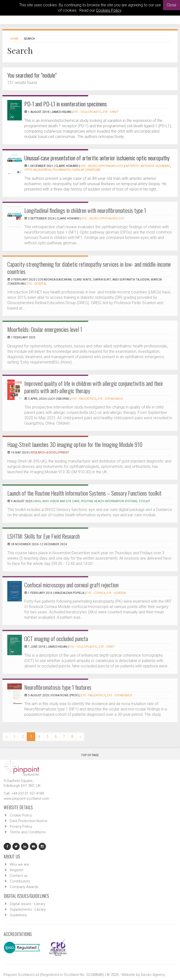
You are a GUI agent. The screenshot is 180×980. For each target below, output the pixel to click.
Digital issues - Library (27, 904)
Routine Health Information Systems (109, 501)
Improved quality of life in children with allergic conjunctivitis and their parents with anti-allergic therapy (94, 387)
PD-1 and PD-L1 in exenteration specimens (66, 104)
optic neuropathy (38, 170)
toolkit (145, 501)
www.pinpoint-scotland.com (26, 799)
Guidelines (18, 915)
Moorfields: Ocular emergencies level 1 (45, 329)
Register (17, 870)
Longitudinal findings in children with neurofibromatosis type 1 (85, 210)
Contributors (20, 881)
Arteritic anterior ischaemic (148, 166)
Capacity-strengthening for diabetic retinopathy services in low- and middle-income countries (89, 268)
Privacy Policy (21, 826)
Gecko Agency (153, 975)
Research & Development (50, 453)
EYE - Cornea (96, 593)
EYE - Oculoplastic (87, 112)
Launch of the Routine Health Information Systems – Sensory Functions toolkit (84, 493)
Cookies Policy (109, 10)
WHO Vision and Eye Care (61, 501)
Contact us (19, 876)
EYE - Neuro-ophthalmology (102, 166)
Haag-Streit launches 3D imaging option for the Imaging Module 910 (75, 444)
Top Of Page (90, 753)
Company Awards (24, 887)
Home (15, 39)
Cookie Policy (21, 815)
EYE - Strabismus (110, 399)
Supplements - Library (28, 909)
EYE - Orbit (111, 112)
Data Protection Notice (29, 821)
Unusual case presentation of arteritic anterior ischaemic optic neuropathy (97, 158)
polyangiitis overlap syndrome (77, 170)
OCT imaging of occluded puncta (56, 638)
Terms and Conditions (28, 832)
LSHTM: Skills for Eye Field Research (43, 536)
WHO (38, 501)
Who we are (19, 864)
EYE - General (37, 284)
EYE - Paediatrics (84, 399)
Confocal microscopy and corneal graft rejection (71, 585)
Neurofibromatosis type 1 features (58, 687)
